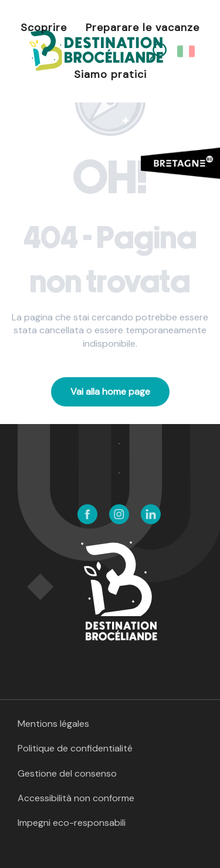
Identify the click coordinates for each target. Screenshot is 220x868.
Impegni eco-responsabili (72, 823)
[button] (187, 52)
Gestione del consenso (67, 773)
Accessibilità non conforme (76, 798)
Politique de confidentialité (75, 748)
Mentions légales (53, 724)
